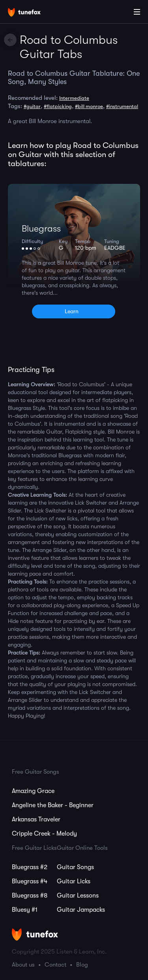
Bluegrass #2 (30, 867)
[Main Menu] (137, 12)
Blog (82, 965)
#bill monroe (89, 106)
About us (23, 965)
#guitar (32, 106)
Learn (72, 311)
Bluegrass (41, 229)
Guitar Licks (74, 881)
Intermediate (74, 98)
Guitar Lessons (78, 896)
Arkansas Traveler (36, 819)
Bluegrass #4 (30, 881)
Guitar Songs (75, 867)
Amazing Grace (33, 791)
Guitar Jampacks (81, 910)
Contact (55, 965)
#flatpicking (58, 106)
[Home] (32, 13)
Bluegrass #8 (30, 896)
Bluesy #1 (25, 910)
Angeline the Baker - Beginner (53, 805)
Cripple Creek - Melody (44, 834)
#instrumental (122, 106)
